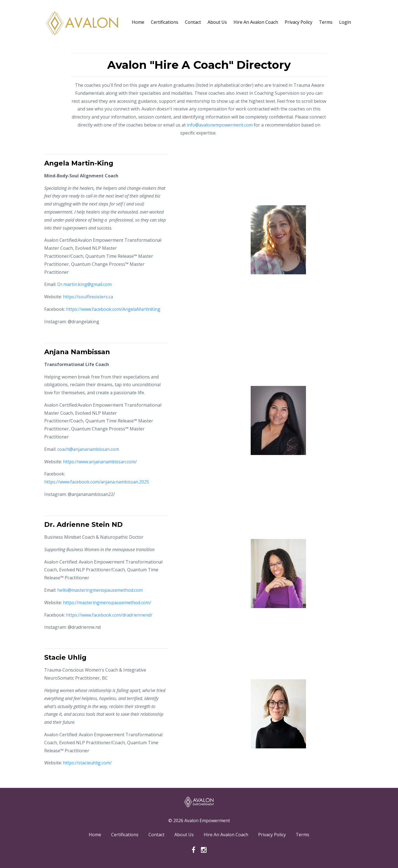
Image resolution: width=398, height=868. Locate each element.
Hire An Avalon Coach (256, 22)
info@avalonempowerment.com (220, 125)
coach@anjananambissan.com (88, 449)
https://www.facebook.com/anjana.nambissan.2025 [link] (97, 482)
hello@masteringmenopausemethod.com (100, 590)
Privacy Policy (298, 22)
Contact (193, 22)
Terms (326, 22)
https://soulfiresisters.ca (88, 297)
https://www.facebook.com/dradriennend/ (109, 615)
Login (345, 22)
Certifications (165, 22)
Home (138, 22)
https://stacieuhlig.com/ (87, 763)
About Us (217, 22)
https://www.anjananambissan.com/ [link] (100, 462)
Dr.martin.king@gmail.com (84, 284)
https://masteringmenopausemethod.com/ (107, 603)
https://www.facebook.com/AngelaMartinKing (113, 309)
